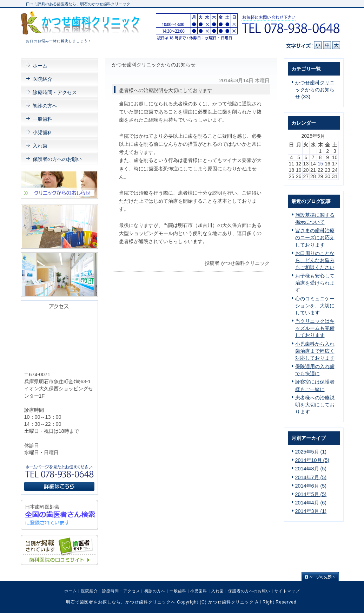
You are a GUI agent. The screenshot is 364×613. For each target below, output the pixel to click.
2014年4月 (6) (311, 503)
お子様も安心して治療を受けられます (315, 283)
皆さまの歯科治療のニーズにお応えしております (315, 237)
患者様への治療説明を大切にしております (315, 405)
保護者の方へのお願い (249, 591)
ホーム (71, 591)
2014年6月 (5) (311, 486)
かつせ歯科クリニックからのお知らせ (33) (315, 90)
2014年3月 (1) (311, 511)
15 (320, 164)
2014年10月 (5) (312, 460)
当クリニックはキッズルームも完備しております (315, 328)
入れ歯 (218, 591)
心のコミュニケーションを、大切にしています (315, 306)
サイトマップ (287, 591)
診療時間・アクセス (121, 591)
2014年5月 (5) (311, 494)
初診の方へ (155, 591)
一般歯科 (178, 591)
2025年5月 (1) (311, 452)
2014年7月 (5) (311, 477)
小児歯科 (199, 591)
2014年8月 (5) (311, 469)
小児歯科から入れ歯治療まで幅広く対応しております (315, 351)
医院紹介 (90, 591)
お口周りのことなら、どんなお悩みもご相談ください (315, 260)
